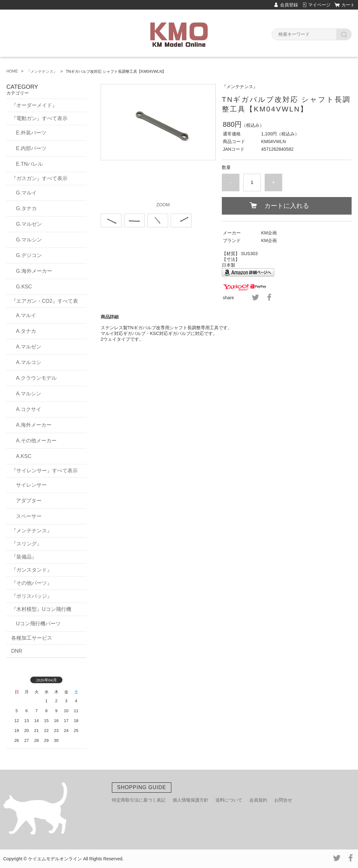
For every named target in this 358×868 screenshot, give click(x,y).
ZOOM (163, 205)
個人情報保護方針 (191, 800)
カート (348, 5)
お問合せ (283, 800)
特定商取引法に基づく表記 (139, 800)
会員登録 (289, 5)
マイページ (319, 5)
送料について (229, 800)
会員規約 (258, 800)
